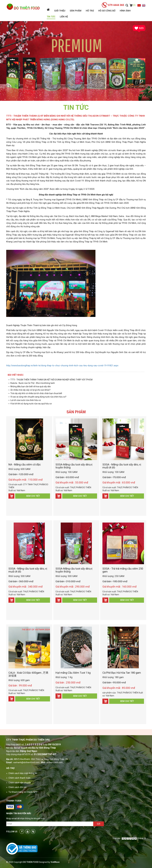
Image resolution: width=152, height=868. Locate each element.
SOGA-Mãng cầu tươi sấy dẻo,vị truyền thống (74, 466)
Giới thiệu (60, 11)
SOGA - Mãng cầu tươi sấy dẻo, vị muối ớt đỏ (122, 466)
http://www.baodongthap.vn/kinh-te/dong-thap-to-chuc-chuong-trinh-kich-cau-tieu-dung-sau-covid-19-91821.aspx (62, 366)
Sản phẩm (76, 11)
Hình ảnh (125, 11)
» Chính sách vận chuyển (19, 783)
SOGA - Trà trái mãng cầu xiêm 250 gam (123, 570)
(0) (133, 5)
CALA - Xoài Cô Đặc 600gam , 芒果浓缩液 (28, 674)
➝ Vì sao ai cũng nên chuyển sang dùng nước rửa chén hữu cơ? (37, 397)
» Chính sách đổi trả (16, 787)
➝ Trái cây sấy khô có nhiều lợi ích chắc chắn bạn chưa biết (35, 393)
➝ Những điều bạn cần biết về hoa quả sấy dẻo (29, 386)
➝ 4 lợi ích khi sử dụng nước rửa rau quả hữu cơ (30, 404)
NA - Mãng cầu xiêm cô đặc (25, 464)
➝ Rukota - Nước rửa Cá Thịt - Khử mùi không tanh (31, 383)
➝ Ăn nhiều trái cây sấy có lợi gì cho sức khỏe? (29, 390)
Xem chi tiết (33, 496)
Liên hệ (64, 17)
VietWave (55, 862)
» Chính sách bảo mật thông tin (22, 773)
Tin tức (51, 17)
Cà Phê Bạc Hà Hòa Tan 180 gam (122, 673)
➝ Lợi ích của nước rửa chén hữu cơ (24, 400)
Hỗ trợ (90, 11)
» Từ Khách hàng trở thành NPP (22, 792)
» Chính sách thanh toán (18, 778)
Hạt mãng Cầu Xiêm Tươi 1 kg (73, 673)
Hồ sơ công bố (107, 11)
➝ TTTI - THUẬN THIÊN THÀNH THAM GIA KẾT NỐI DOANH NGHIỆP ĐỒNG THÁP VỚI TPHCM (50, 380)
